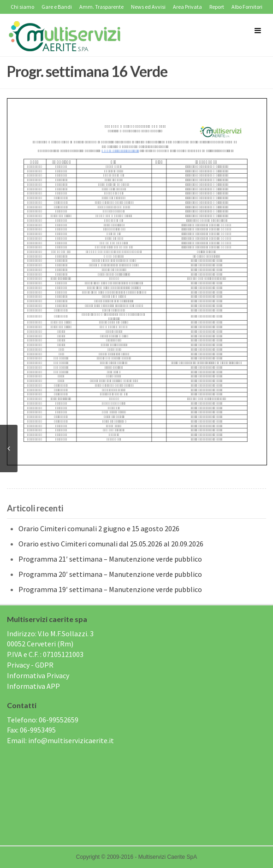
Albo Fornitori (247, 7)
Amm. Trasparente (101, 7)
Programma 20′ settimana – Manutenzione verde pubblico (110, 574)
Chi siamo (22, 7)
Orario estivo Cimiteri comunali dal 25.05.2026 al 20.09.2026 (111, 544)
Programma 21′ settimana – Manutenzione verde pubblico (110, 559)
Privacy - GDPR (30, 665)
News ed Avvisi (148, 7)
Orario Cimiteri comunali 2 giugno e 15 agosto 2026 (99, 528)
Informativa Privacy (38, 675)
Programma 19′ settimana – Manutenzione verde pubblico (110, 589)
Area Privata (187, 7)
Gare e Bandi (57, 7)
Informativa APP (33, 686)
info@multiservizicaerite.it (71, 740)
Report (217, 7)
